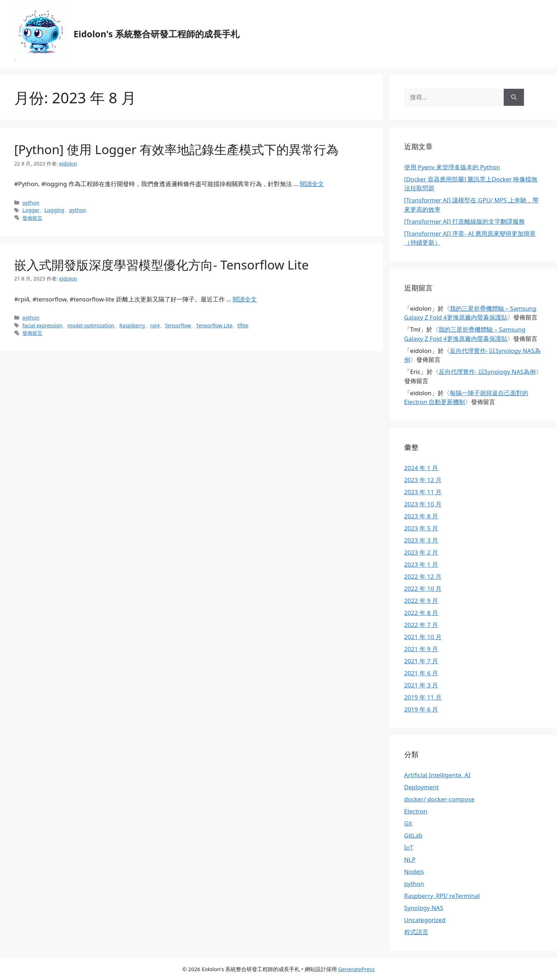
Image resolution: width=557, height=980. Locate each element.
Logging (54, 210)
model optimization (91, 325)
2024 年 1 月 (421, 468)
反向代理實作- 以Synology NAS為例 (487, 372)
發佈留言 (32, 218)
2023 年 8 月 (421, 516)
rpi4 (155, 325)
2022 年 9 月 (421, 601)
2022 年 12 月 (423, 576)
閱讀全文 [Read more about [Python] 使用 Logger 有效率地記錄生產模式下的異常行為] (312, 184)
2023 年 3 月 (421, 540)
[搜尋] (514, 97)
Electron (416, 811)
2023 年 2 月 (421, 552)
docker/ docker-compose (439, 799)
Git (408, 823)
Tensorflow (178, 325)
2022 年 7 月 (421, 625)
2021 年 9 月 (421, 649)
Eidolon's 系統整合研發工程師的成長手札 (156, 34)
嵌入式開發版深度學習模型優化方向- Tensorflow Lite (161, 265)
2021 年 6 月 (421, 673)
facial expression (42, 325)
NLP (410, 859)
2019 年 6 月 (421, 709)
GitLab (413, 835)
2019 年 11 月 (423, 697)
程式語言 (416, 932)
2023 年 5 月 (421, 528)
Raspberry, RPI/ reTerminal (442, 896)
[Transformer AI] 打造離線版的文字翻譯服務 (465, 221)
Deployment (422, 787)
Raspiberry (132, 325)
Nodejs (414, 872)
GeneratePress (356, 969)
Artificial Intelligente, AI (437, 775)
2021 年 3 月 (421, 685)
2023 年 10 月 (423, 504)
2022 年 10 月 (423, 589)
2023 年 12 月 (423, 480)
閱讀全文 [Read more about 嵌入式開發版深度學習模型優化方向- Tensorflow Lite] (245, 299)
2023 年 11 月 (423, 492)
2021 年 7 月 (421, 661)
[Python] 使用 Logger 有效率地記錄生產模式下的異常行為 (176, 149)
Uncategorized (425, 920)
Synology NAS (424, 908)
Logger (31, 210)
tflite (243, 325)
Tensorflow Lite (214, 325)
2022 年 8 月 (421, 613)
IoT (409, 847)
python (31, 203)
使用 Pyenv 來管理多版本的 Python (452, 167)
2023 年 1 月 (421, 564)
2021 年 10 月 (423, 637)
